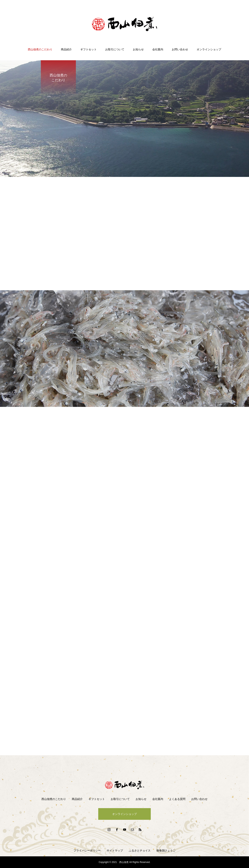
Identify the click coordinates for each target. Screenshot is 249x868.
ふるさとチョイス (140, 851)
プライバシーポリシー (87, 851)
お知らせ (138, 49)
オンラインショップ (209, 49)
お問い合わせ (180, 49)
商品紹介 (66, 49)
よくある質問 (177, 799)
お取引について (115, 49)
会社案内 (158, 49)
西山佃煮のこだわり (40, 49)
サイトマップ (115, 851)
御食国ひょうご (166, 851)
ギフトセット (89, 49)
